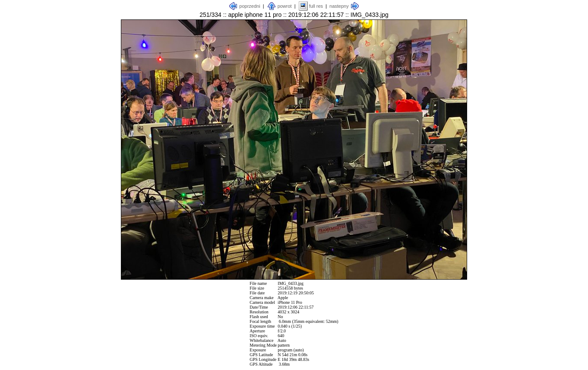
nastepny (339, 6)
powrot (285, 6)
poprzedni (250, 6)
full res (316, 6)
